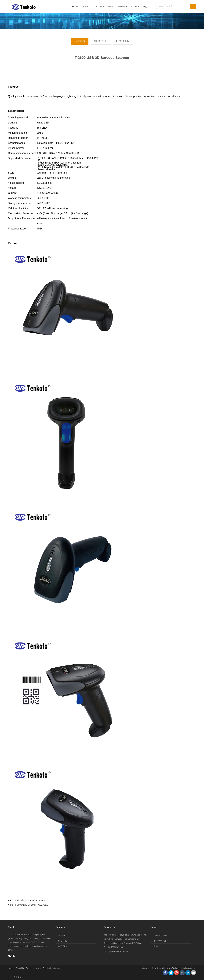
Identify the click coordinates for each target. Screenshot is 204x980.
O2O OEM (123, 41)
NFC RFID (101, 41)
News (111, 7)
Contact (135, 7)
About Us (87, 7)
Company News (161, 936)
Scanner (80, 41)
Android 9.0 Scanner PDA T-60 (30, 900)
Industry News (160, 941)
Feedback (122, 7)
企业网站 (18, 977)
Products (100, 7)
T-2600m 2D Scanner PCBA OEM (32, 905)
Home (75, 7)
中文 (145, 7)
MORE (11, 956)
